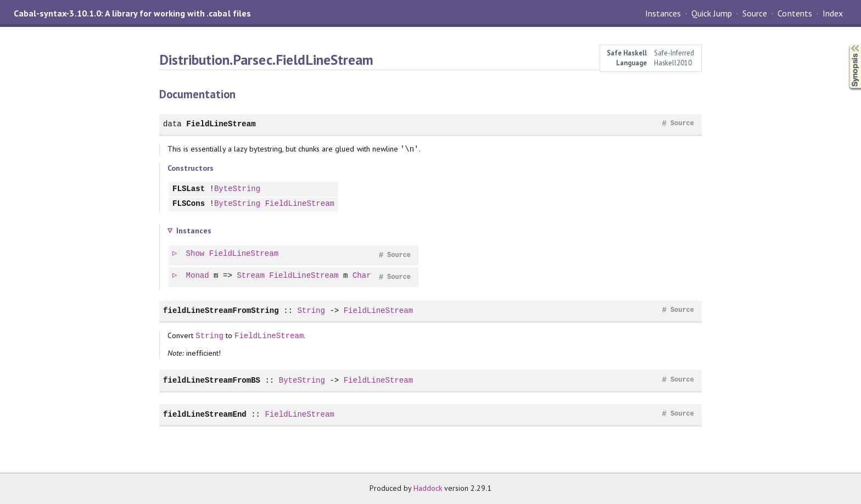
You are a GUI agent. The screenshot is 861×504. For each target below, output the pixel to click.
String (311, 310)
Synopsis (846, 44)
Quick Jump (712, 13)
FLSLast (189, 189)
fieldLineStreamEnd (205, 414)
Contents (795, 13)
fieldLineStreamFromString (221, 310)
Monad (198, 276)
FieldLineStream (221, 124)
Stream (251, 276)
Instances (663, 13)
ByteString (237, 189)
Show (196, 254)
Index (833, 13)
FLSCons (189, 204)
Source (755, 13)
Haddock (428, 488)
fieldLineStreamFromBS (212, 380)
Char (362, 276)
